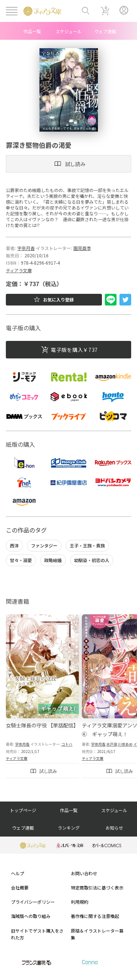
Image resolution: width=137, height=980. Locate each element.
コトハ (67, 744)
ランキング (69, 828)
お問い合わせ (84, 873)
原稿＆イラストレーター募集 (97, 934)
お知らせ (114, 828)
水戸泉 (112, 744)
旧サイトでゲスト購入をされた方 (37, 934)
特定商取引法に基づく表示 (97, 887)
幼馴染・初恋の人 (92, 560)
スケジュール (68, 31)
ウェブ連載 (105, 31)
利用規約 (80, 902)
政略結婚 (53, 560)
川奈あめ (125, 744)
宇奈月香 (26, 248)
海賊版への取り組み (31, 916)
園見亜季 (82, 248)
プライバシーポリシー (33, 902)
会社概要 (20, 887)
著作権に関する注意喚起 (95, 916)
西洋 (14, 545)
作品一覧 (32, 31)
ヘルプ (18, 873)
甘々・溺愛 (21, 560)
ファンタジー (44, 545)
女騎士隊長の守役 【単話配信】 (42, 725)
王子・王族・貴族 (87, 545)
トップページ (23, 810)
